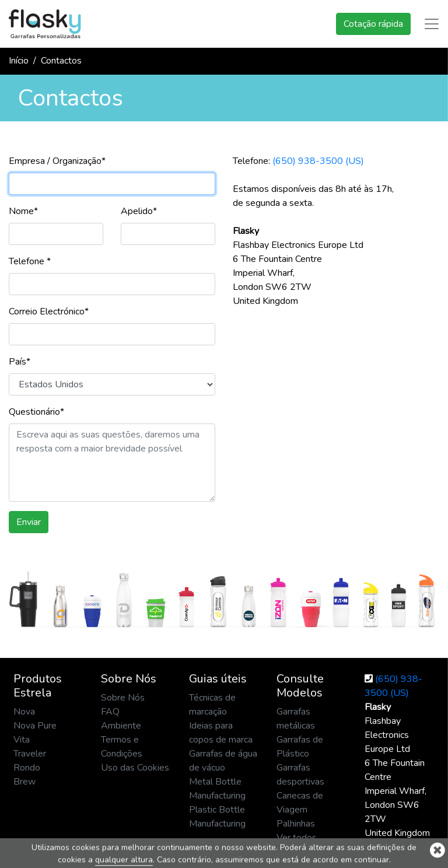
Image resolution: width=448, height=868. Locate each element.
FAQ (110, 712)
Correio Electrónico (49, 311)
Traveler (30, 754)
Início (19, 61)
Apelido (139, 211)
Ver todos (297, 838)
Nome (23, 211)
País (20, 362)
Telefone (30, 261)
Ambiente (121, 726)
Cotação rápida (373, 24)
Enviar (29, 522)
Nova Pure (35, 726)
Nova (24, 712)
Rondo (27, 768)
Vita (22, 740)
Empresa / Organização (57, 161)
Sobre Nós (123, 698)
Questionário (36, 412)
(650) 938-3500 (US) (318, 161)
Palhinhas (296, 824)
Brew (24, 782)
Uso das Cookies (135, 768)
